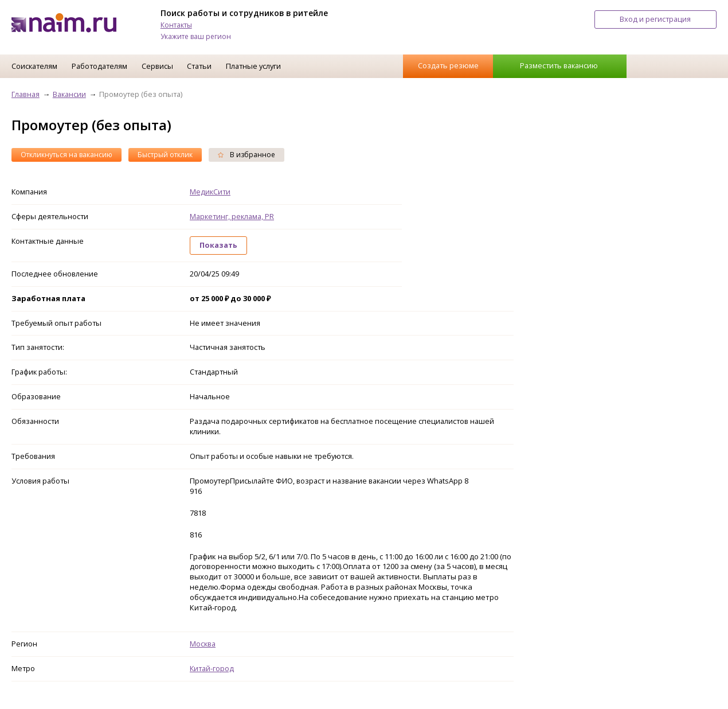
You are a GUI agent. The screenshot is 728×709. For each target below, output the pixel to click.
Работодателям (99, 66)
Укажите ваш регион (196, 36)
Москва (203, 644)
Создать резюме (448, 65)
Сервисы (157, 66)
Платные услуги (253, 66)
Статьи (199, 66)
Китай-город (212, 668)
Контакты (176, 25)
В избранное (246, 155)
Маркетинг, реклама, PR (232, 216)
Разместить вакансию (559, 65)
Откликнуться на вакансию (66, 155)
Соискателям (34, 66)
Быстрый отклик (165, 155)
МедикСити (210, 192)
